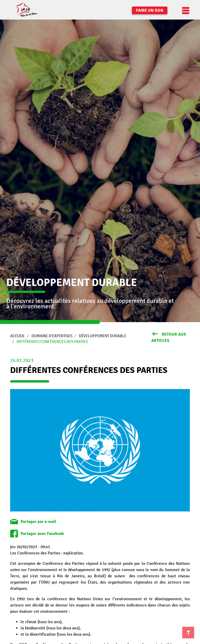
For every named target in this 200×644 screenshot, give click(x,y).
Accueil (18, 336)
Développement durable (103, 336)
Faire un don (150, 10)
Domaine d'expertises (52, 336)
